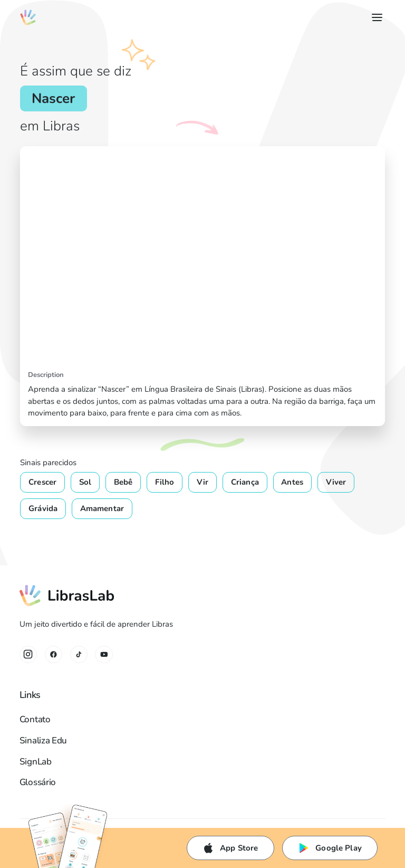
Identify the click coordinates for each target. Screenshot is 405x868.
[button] (375, 17)
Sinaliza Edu (43, 740)
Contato (35, 719)
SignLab (36, 762)
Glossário (38, 782)
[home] (28, 17)
